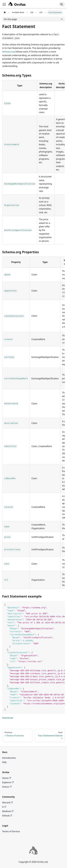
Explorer (8, 782)
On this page (10, 19)
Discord (7, 803)
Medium (8, 811)
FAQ (4, 762)
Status (7, 787)
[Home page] (5, 12)
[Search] (62, 4)
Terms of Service (11, 831)
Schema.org (9, 52)
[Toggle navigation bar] (4, 4)
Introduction (9, 758)
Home (7, 778)
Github (7, 816)
